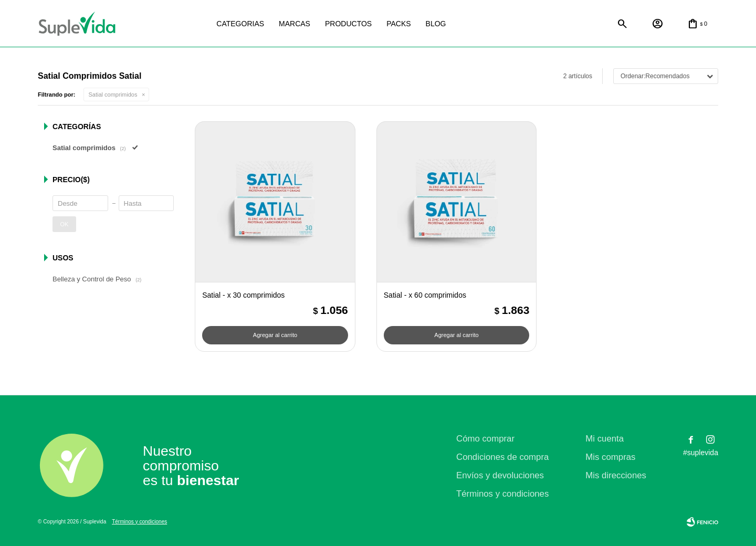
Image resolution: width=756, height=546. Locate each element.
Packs (398, 24)
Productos (348, 24)
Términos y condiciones (502, 494)
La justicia (479, 24)
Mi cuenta (605, 439)
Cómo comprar (485, 439)
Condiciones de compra (502, 457)
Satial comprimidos (113, 94)
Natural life (531, 24)
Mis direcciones (616, 475)
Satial (582, 24)
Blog (436, 24)
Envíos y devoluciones (500, 475)
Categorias (240, 24)
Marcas (295, 24)
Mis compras (610, 457)
